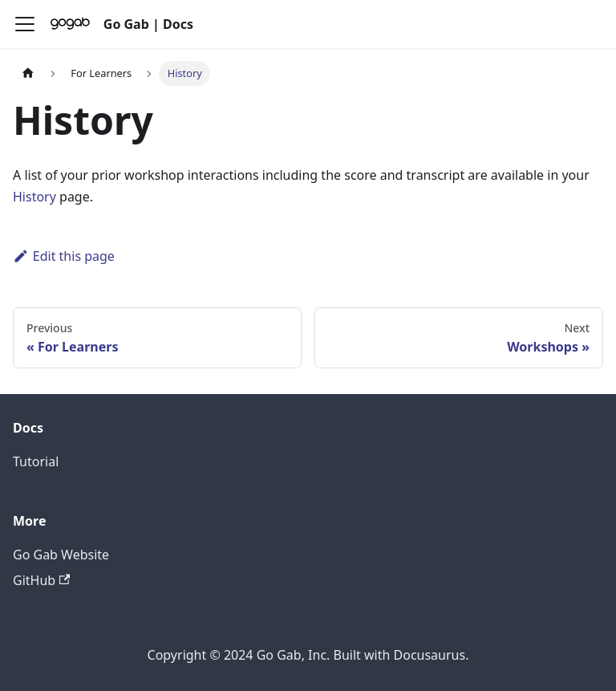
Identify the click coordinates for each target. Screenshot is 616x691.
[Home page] (28, 73)
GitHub (41, 580)
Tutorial (36, 461)
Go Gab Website (61, 555)
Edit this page (64, 256)
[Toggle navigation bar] (25, 24)
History (34, 197)
